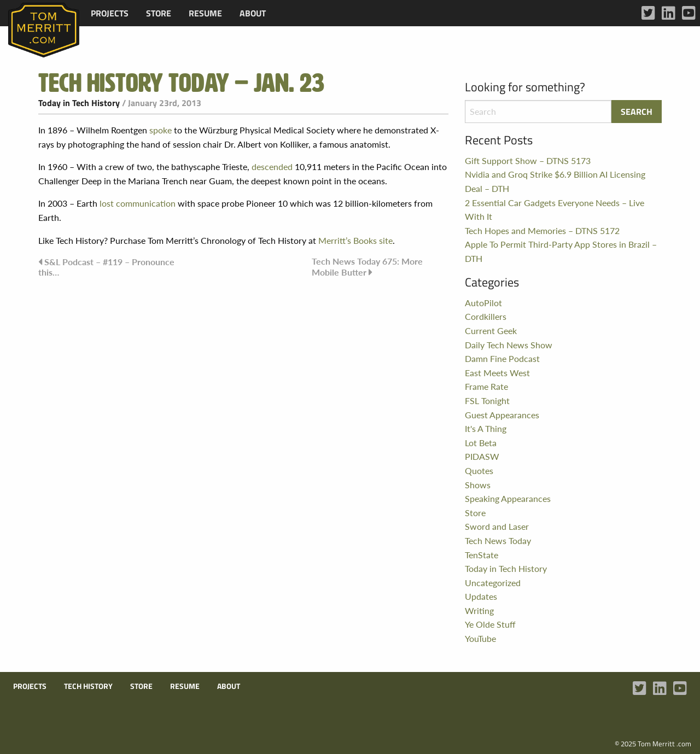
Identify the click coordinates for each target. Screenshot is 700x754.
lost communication (138, 203)
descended (272, 166)
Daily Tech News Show (509, 345)
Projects (110, 13)
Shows (478, 485)
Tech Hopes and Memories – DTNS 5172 (542, 230)
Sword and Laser (497, 526)
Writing (479, 610)
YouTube (480, 638)
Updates (481, 596)
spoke (161, 130)
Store (159, 13)
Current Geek (491, 331)
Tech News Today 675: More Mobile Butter (367, 267)
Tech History (88, 686)
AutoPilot (483, 303)
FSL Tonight (487, 401)
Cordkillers (486, 316)
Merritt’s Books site (355, 240)
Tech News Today (498, 540)
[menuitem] (110, 13)
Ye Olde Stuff (490, 624)
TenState (482, 555)
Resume (205, 13)
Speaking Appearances (508, 498)
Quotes (479, 470)
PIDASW (482, 456)
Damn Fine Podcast (502, 358)
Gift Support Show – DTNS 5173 (528, 160)
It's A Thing (486, 428)
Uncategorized (493, 583)
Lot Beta (481, 443)
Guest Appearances (502, 415)
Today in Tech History (79, 103)
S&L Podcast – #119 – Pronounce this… (106, 267)
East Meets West (497, 373)
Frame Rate (486, 386)
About (253, 13)
